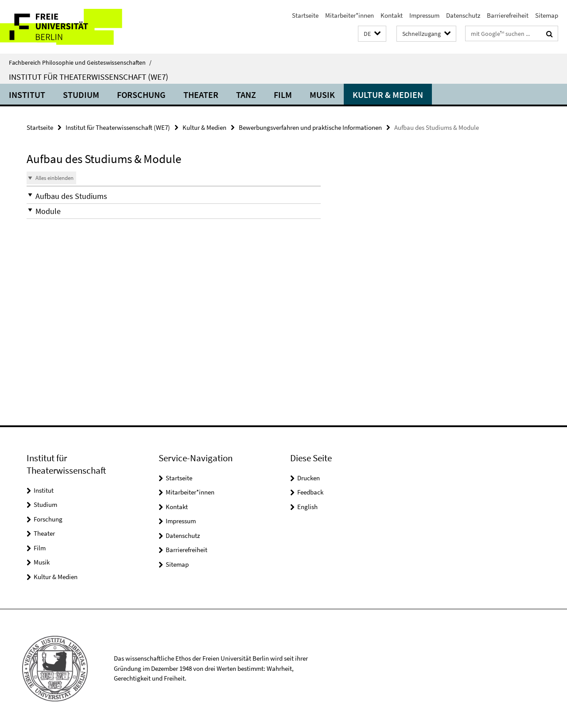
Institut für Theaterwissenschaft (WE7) (89, 77)
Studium (81, 95)
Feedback (310, 492)
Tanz (246, 95)
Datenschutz (463, 15)
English (307, 507)
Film (283, 95)
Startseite (305, 15)
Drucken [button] (309, 478)
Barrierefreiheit (508, 15)
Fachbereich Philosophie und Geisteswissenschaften (80, 62)
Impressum (424, 15)
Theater (201, 95)
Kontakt (392, 15)
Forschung (141, 95)
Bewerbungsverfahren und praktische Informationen (310, 127)
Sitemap (547, 15)
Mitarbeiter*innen (350, 15)
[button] (372, 34)
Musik (322, 95)
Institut (27, 95)
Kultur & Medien (388, 95)
